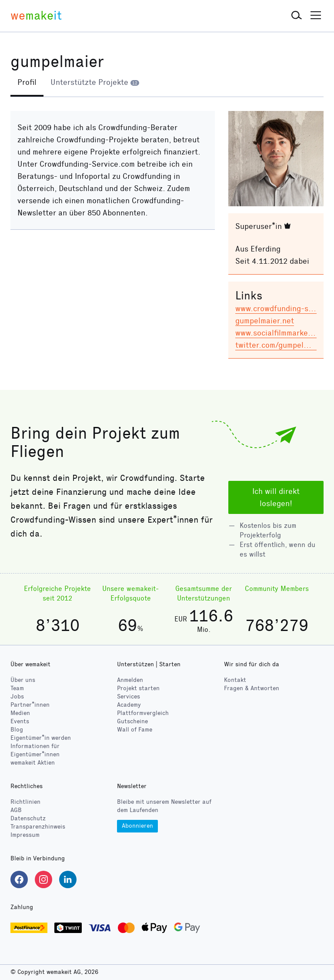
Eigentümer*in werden (41, 738)
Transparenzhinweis (38, 827)
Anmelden (130, 680)
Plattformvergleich (143, 713)
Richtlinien (25, 802)
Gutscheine (132, 721)
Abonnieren (137, 826)
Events (20, 721)
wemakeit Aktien (33, 763)
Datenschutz (28, 819)
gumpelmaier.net (265, 321)
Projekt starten (138, 688)
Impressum (25, 835)
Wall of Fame (135, 730)
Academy (129, 705)
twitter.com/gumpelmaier (279, 345)
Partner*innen (30, 705)
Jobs (17, 696)
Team (17, 688)
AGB (16, 811)
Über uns (23, 680)
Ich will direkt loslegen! (276, 497)
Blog (17, 730)
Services (129, 696)
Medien (20, 713)
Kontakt (235, 680)
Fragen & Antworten (252, 688)
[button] (297, 16)
